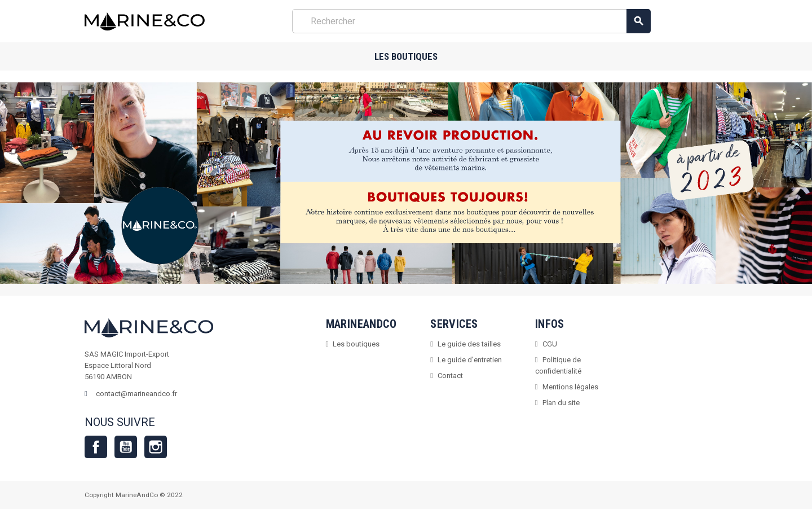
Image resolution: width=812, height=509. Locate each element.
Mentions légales (570, 387)
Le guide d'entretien (470, 360)
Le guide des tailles (469, 344)
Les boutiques (406, 56)
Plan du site (561, 403)
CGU (550, 344)
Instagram (156, 447)
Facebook (96, 447)
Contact (450, 376)
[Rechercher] (471, 21)
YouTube (126, 447)
